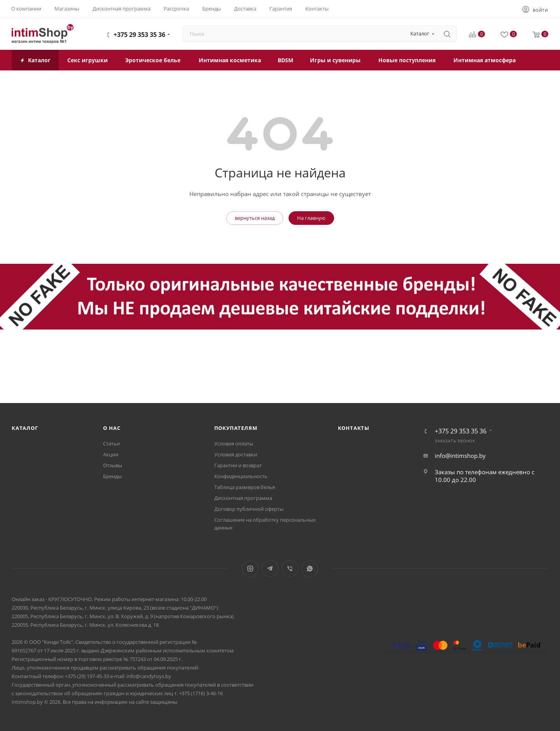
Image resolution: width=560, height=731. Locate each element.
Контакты (354, 428)
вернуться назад (255, 218)
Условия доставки (236, 454)
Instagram (250, 569)
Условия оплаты (234, 444)
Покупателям (236, 428)
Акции (111, 454)
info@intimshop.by (460, 456)
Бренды (112, 476)
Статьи (111, 444)
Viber (290, 569)
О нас (112, 428)
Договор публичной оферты (249, 509)
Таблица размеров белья (245, 487)
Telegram (270, 569)
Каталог (25, 428)
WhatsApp (310, 569)
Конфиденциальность (241, 476)
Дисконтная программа (243, 498)
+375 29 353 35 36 (139, 35)
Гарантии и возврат (238, 465)
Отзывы (113, 465)
